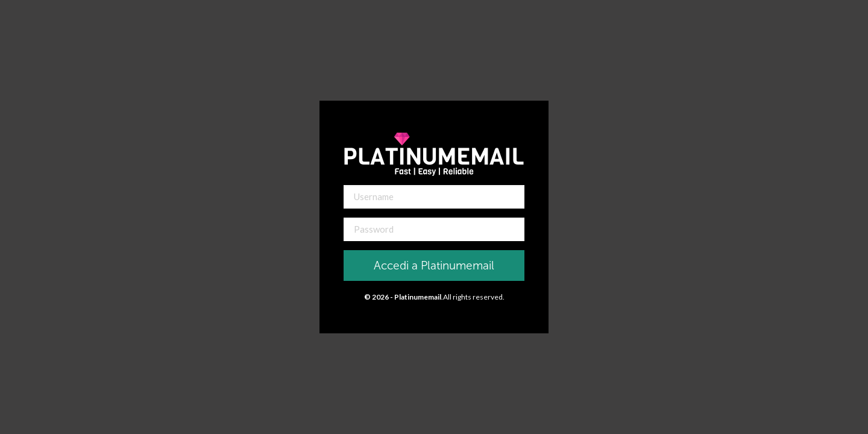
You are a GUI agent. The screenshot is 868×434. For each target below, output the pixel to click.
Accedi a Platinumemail (434, 266)
